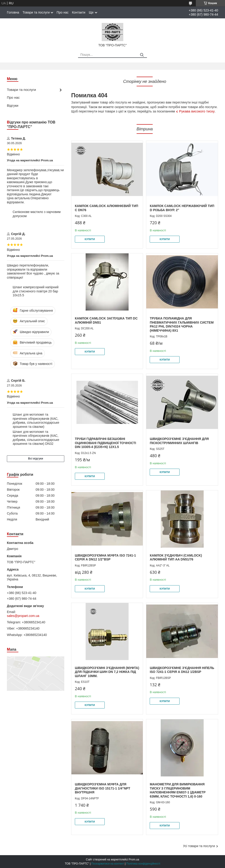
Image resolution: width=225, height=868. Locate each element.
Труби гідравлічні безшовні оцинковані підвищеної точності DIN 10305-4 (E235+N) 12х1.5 (105, 443)
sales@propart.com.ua (23, 616)
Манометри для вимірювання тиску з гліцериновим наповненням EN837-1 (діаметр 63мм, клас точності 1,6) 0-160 (178, 790)
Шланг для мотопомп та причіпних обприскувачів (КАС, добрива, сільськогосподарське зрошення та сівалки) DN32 (36, 438)
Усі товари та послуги (199, 846)
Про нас (62, 12)
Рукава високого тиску (197, 111)
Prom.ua (134, 860)
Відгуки (13, 105)
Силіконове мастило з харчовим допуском (37, 214)
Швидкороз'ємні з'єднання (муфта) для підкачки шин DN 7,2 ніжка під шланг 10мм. (107, 672)
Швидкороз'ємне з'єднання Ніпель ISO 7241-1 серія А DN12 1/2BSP (182, 670)
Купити (90, 239)
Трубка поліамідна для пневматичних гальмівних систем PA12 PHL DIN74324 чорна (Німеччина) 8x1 (182, 324)
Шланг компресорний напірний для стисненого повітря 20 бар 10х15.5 (36, 291)
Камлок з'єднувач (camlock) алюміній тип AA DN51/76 (176, 557)
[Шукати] (142, 55)
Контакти (79, 12)
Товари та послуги (36, 12)
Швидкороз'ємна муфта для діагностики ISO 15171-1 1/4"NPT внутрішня (103, 788)
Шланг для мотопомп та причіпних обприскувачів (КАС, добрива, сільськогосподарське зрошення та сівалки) (36, 421)
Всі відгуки (35, 459)
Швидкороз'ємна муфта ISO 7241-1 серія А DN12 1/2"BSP (105, 557)
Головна (13, 12)
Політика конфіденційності (143, 864)
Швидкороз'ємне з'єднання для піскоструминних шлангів (179, 441)
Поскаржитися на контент (108, 864)
